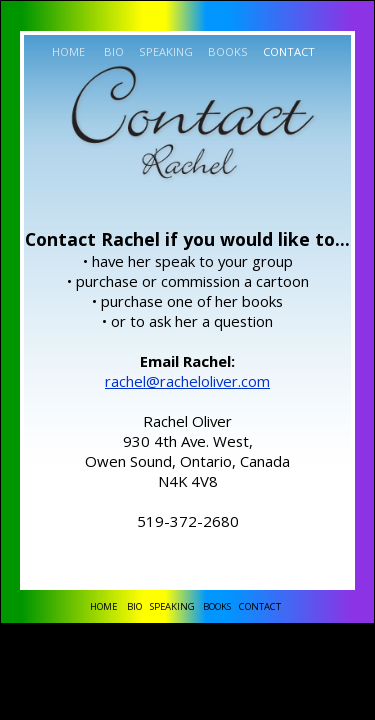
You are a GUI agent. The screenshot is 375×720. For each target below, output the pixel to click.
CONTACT (287, 51)
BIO (112, 51)
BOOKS (226, 51)
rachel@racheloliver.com (187, 381)
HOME (68, 51)
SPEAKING (164, 51)
